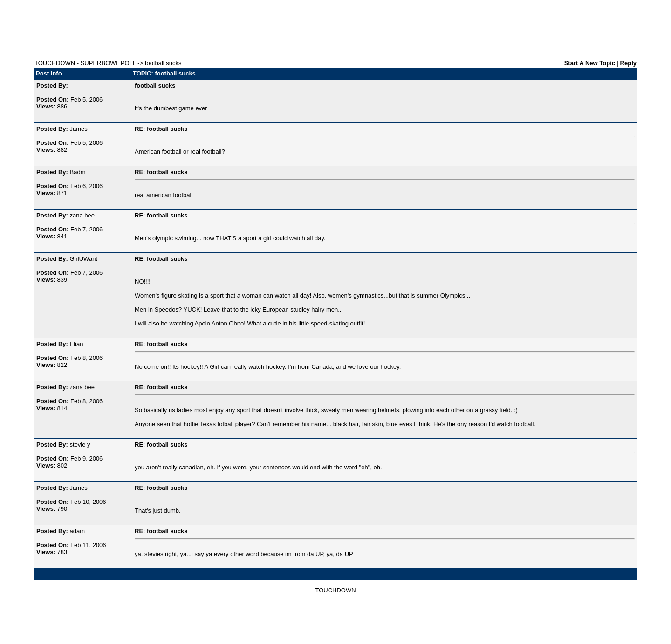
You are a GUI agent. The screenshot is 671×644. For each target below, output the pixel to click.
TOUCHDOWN (55, 63)
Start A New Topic (590, 63)
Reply (628, 63)
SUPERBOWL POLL (108, 63)
